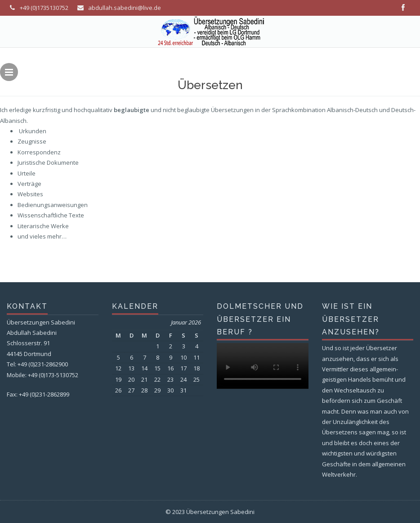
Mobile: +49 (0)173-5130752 (42, 375)
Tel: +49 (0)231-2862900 (37, 364)
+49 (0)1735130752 (44, 8)
